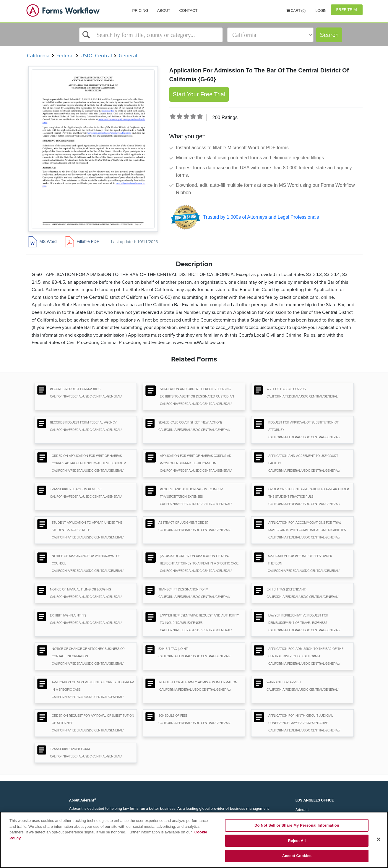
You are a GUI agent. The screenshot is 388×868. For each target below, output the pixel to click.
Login (320, 11)
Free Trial (347, 10)
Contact (188, 10)
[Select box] (151, 35)
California (38, 55)
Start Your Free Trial (199, 94)
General (128, 55)
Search (329, 35)
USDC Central (96, 55)
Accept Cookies (297, 856)
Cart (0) (296, 11)
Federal (65, 55)
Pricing (140, 10)
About (164, 10)
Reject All (297, 841)
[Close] (379, 839)
